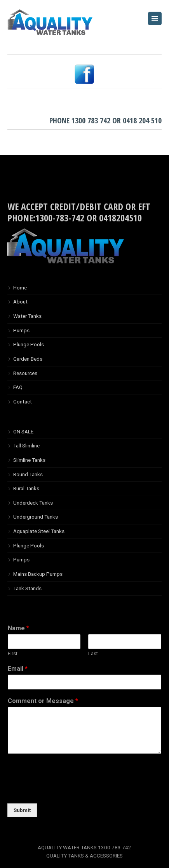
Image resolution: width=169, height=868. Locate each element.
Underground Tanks (36, 517)
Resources (25, 373)
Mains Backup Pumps (38, 574)
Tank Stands (27, 588)
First (13, 653)
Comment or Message (43, 701)
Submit (22, 810)
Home (20, 288)
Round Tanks (28, 474)
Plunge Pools (29, 344)
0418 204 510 (142, 120)
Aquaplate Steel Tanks (39, 531)
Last (93, 653)
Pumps (21, 330)
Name (18, 628)
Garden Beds (28, 359)
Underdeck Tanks (33, 503)
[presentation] (66, 791)
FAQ (18, 387)
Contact (23, 402)
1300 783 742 (91, 120)
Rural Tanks (26, 488)
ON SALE (23, 431)
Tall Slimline (26, 445)
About (20, 302)
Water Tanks (27, 316)
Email (18, 669)
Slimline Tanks (29, 460)
